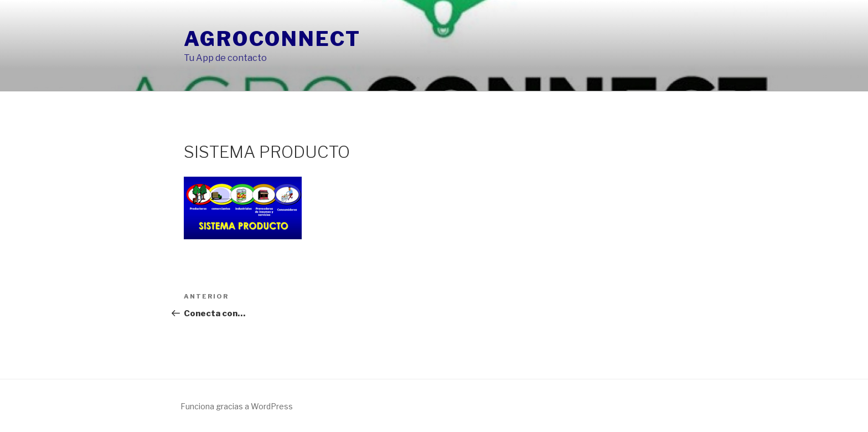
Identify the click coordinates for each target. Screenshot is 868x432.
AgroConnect (272, 39)
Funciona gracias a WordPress (237, 406)
